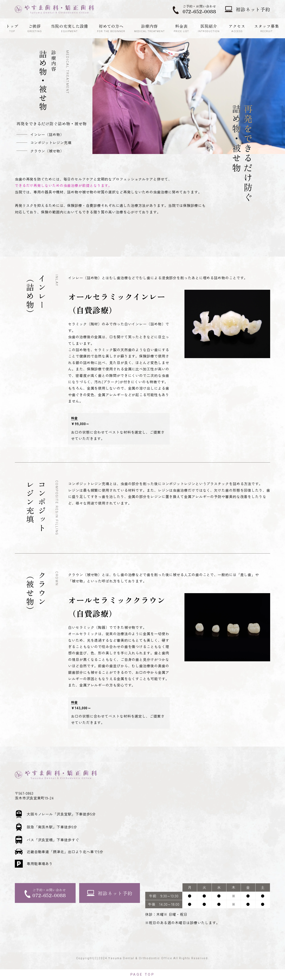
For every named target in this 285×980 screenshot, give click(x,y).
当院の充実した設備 (69, 28)
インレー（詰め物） (47, 134)
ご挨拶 (35, 28)
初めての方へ (111, 28)
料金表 (181, 28)
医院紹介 (209, 28)
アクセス (237, 28)
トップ (12, 28)
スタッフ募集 (266, 28)
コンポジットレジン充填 (51, 142)
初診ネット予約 (253, 9)
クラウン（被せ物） (47, 151)
